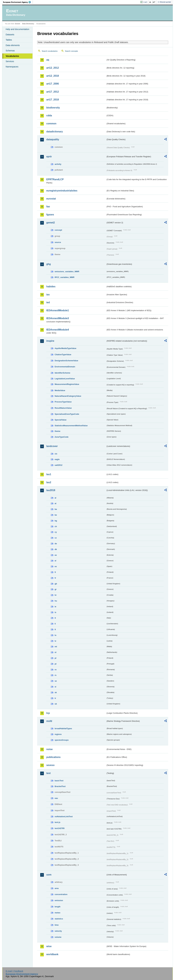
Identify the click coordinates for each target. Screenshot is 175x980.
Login (145, 2)
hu (56, 601)
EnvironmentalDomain (65, 367)
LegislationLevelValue (65, 379)
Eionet (18, 24)
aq (48, 60)
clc (56, 454)
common (51, 124)
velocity (58, 931)
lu (55, 635)
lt (55, 629)
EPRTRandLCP (55, 179)
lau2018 (51, 490)
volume (58, 937)
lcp (48, 713)
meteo (57, 913)
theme (57, 431)
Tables (9, 40)
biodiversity (53, 108)
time (57, 925)
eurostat (51, 199)
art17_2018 (53, 100)
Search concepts (71, 51)
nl (55, 652)
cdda (49, 115)
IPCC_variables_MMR (64, 277)
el (55, 561)
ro (56, 670)
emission (59, 900)
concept (58, 230)
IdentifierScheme (62, 373)
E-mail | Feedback (15, 971)
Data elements (13, 45)
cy (56, 532)
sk (56, 692)
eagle (57, 459)
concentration (61, 894)
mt (56, 647)
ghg (48, 264)
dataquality (53, 139)
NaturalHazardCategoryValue (68, 396)
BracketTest (60, 786)
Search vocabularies (50, 51)
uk (56, 704)
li (55, 624)
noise (49, 749)
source (58, 242)
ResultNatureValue (63, 408)
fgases (50, 215)
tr (55, 698)
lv (55, 641)
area (57, 888)
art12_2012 (53, 68)
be (56, 515)
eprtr (49, 157)
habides (51, 287)
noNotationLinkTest (64, 816)
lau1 (49, 474)
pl (55, 658)
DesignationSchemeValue (66, 361)
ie (55, 607)
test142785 (59, 828)
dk (56, 549)
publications (53, 757)
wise (49, 946)
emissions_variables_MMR (67, 272)
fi (55, 572)
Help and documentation (17, 29)
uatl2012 (58, 465)
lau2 (49, 482)
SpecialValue (60, 420)
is (55, 612)
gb (56, 584)
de (56, 544)
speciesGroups (62, 740)
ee (56, 555)
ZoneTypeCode (61, 437)
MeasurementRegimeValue (67, 384)
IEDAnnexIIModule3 (58, 318)
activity (58, 164)
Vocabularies (12, 56)
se (56, 681)
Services (10, 61)
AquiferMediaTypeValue (65, 348)
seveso (50, 765)
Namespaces (12, 67)
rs (55, 675)
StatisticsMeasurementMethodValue (71, 426)
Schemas (10, 51)
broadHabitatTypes (63, 728)
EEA (18, 2)
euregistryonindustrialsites (62, 191)
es (56, 566)
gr (56, 589)
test (48, 773)
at (55, 503)
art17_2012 (53, 92)
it (55, 618)
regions (58, 734)
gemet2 (50, 223)
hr (56, 595)
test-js (57, 822)
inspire (50, 341)
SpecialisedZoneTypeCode (67, 414)
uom (49, 875)
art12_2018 (53, 76)
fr (55, 578)
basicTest (59, 781)
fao (48, 207)
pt (55, 664)
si (55, 687)
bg (56, 521)
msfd (49, 721)
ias (48, 295)
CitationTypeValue (63, 355)
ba (56, 509)
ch (56, 526)
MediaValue (60, 390)
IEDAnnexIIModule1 (58, 310)
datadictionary (54, 132)
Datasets (10, 35)
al (55, 498)
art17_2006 (53, 84)
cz (56, 538)
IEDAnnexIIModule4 (58, 330)
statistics (59, 919)
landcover (52, 446)
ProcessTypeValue (63, 402)
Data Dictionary (28, 24)
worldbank (52, 954)
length (57, 907)
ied (48, 302)
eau (56, 798)
